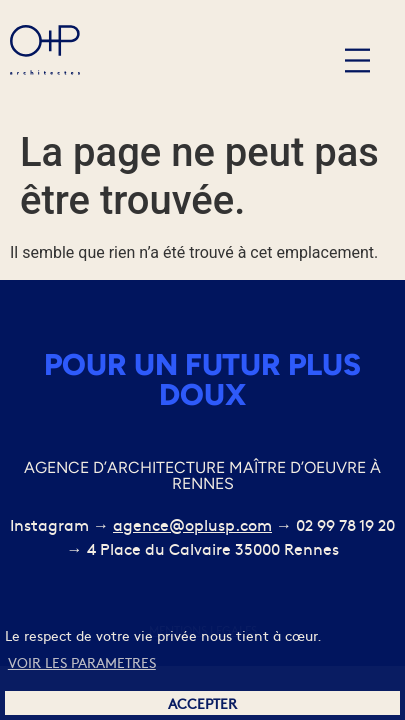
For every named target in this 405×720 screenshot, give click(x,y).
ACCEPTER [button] (202, 703)
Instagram (49, 524)
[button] (357, 60)
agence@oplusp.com (192, 524)
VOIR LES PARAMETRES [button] (82, 662)
